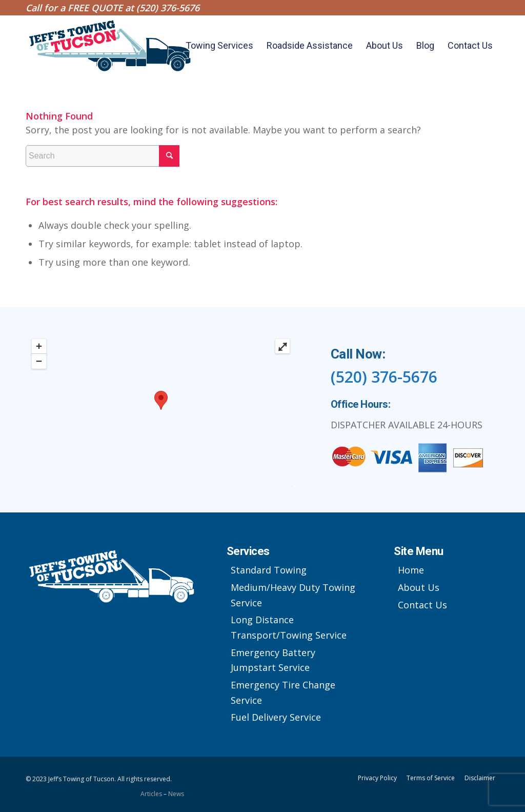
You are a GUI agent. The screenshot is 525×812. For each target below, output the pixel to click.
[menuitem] (219, 46)
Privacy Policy (377, 778)
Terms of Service (431, 778)
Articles (152, 794)
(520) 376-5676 (168, 8)
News (176, 794)
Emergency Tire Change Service (283, 692)
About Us (419, 587)
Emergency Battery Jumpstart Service (273, 660)
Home (411, 570)
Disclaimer (480, 778)
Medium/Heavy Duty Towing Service (293, 595)
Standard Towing (269, 570)
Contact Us (422, 605)
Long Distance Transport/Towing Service (289, 627)
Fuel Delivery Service (276, 717)
